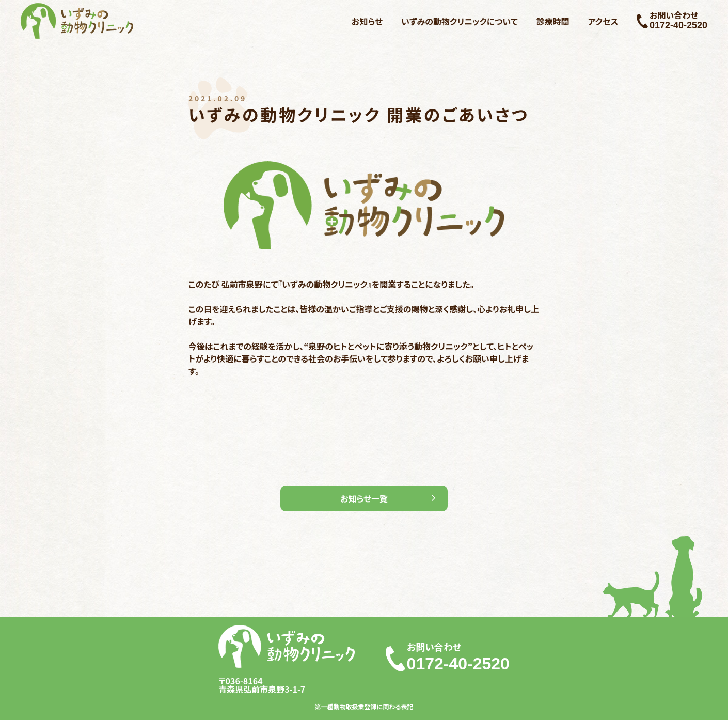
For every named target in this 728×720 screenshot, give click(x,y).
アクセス (603, 21)
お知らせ (367, 21)
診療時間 (553, 21)
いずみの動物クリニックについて (460, 21)
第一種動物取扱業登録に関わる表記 (364, 707)
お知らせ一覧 (364, 498)
